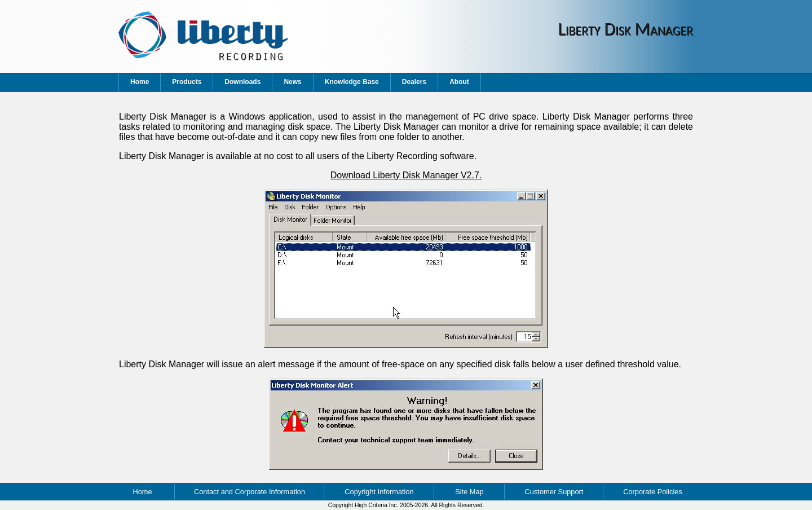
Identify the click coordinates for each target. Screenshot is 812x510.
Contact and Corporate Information (250, 492)
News (292, 82)
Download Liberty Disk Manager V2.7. (406, 175)
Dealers (414, 82)
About (459, 82)
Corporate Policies (653, 492)
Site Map (469, 492)
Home (140, 82)
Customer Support (554, 492)
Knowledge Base (352, 82)
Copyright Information (379, 492)
